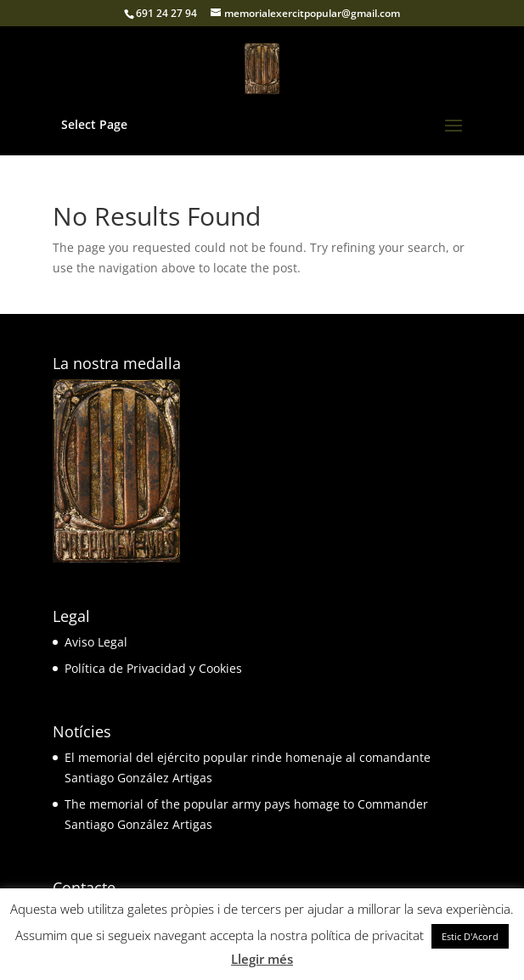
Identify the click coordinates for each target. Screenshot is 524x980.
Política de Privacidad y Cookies (153, 668)
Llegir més (262, 959)
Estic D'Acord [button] (470, 936)
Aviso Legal (96, 642)
